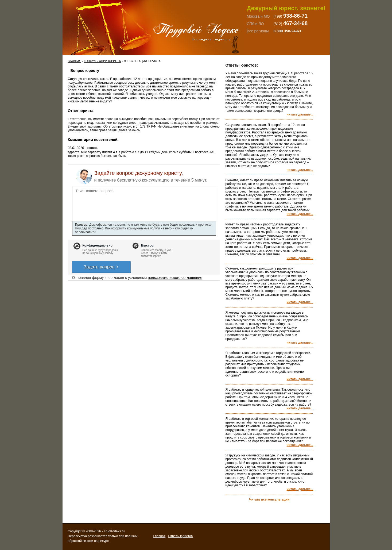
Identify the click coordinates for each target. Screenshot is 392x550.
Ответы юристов (181, 536)
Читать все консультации (269, 499)
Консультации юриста (102, 61)
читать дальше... (300, 114)
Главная (75, 61)
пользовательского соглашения (175, 278)
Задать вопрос (101, 267)
